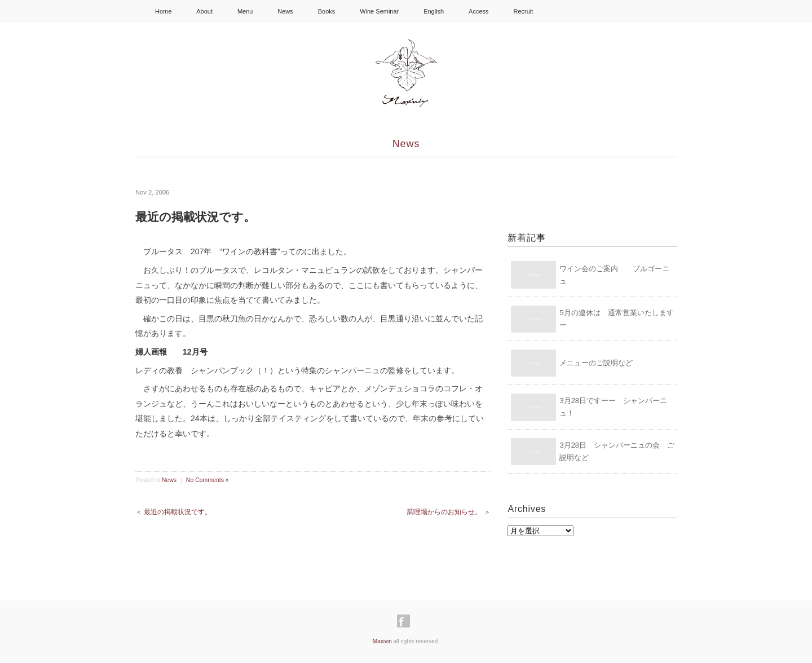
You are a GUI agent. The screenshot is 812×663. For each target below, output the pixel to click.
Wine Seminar (379, 11)
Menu (245, 11)
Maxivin (382, 641)
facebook (555, 12)
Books (327, 11)
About (204, 11)
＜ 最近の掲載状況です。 (173, 512)
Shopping (646, 11)
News (285, 11)
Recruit (523, 11)
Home (163, 11)
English (434, 11)
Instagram (581, 12)
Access (478, 11)
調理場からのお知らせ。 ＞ (449, 512)
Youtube (608, 12)
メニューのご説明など (596, 363)
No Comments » (208, 480)
